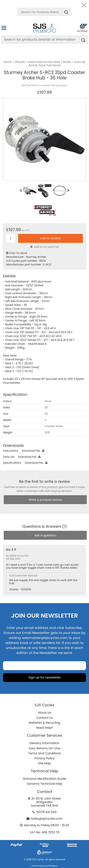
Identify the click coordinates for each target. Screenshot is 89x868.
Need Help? (44, 728)
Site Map (44, 763)
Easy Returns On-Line (45, 748)
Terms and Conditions (45, 753)
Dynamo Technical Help (45, 784)
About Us (44, 713)
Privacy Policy (44, 758)
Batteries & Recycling (45, 723)
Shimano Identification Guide (45, 779)
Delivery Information (44, 743)
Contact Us (44, 718)
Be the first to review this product (44, 85)
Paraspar (53, 866)
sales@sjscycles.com (47, 819)
